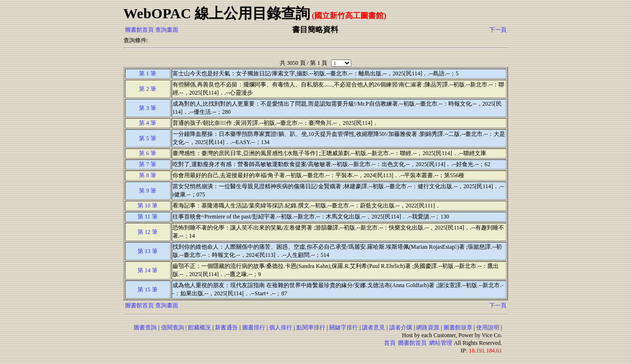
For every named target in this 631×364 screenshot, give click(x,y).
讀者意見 (373, 328)
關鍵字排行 (344, 328)
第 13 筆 (148, 251)
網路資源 (428, 328)
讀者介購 (401, 328)
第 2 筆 (148, 89)
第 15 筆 (148, 290)
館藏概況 (199, 328)
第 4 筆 (148, 123)
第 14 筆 (148, 270)
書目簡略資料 (315, 30)
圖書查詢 (145, 328)
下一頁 (498, 30)
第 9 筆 (148, 191)
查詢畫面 (167, 30)
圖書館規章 (458, 328)
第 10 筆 (148, 206)
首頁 (390, 343)
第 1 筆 (148, 73)
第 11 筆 (148, 217)
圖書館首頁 (139, 30)
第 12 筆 (148, 232)
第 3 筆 (148, 108)
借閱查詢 (173, 328)
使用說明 (488, 328)
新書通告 (226, 328)
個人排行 (281, 328)
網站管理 (441, 343)
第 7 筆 (148, 164)
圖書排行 (254, 328)
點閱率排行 (311, 328)
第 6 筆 (148, 153)
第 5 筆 (148, 138)
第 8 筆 (148, 175)
